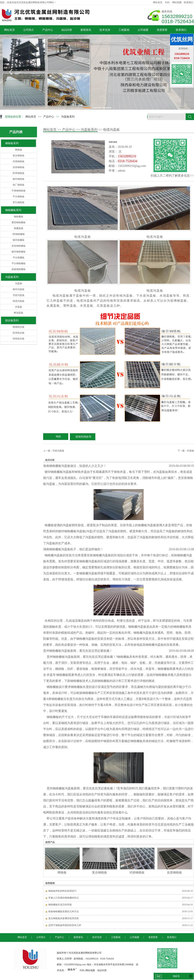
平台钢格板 (19, 197)
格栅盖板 (19, 228)
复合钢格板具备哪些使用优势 (64, 918)
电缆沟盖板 (19, 301)
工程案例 (124, 30)
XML (167, 2)
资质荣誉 (162, 30)
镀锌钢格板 (19, 179)
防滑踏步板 (19, 333)
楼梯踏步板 (19, 327)
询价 (58, 436)
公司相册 (143, 30)
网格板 (19, 150)
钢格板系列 (12, 143)
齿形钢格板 (19, 167)
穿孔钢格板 (19, 202)
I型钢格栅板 (18, 234)
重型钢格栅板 (19, 222)
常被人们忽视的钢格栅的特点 (64, 898)
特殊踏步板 (19, 339)
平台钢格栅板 (19, 263)
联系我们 (188, 2)
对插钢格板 (19, 161)
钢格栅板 (19, 217)
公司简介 (29, 30)
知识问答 (67, 30)
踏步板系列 (12, 320)
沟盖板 (19, 283)
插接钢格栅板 (19, 269)
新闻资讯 (86, 30)
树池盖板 (19, 313)
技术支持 (105, 30)
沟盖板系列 (68, 117)
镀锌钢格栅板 (19, 252)
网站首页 (158, 2)
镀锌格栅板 (19, 240)
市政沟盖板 (19, 295)
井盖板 (19, 307)
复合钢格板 (19, 156)
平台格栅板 (19, 258)
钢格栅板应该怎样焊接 (60, 905)
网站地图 (177, 2)
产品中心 (48, 30)
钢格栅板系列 (13, 210)
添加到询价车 (83, 437)
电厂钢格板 (19, 185)
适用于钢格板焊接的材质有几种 (65, 925)
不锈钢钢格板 (19, 191)
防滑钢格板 (19, 173)
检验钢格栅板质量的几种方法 (64, 912)
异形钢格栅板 (19, 246)
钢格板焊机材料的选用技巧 (62, 891)
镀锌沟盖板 (19, 289)
